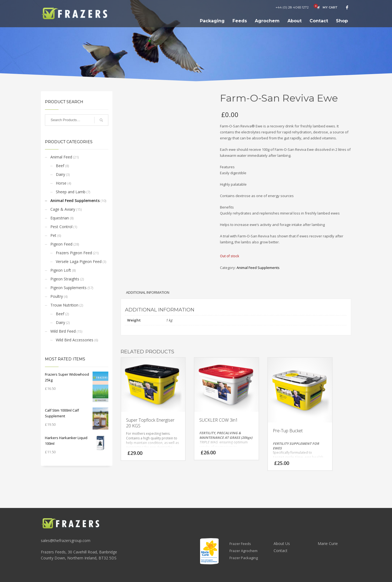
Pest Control (61, 227)
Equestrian (60, 218)
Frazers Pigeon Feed (74, 253)
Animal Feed (61, 157)
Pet (53, 235)
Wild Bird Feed (63, 331)
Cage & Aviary (63, 209)
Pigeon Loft (61, 270)
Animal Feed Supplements (75, 200)
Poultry (57, 296)
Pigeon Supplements (68, 288)
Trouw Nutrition (64, 305)
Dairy (60, 174)
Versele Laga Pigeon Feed (79, 261)
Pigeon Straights (65, 279)
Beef (60, 166)
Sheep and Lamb (71, 192)
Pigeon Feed (61, 244)
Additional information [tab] (148, 292)
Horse (61, 183)
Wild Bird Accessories (75, 340)
